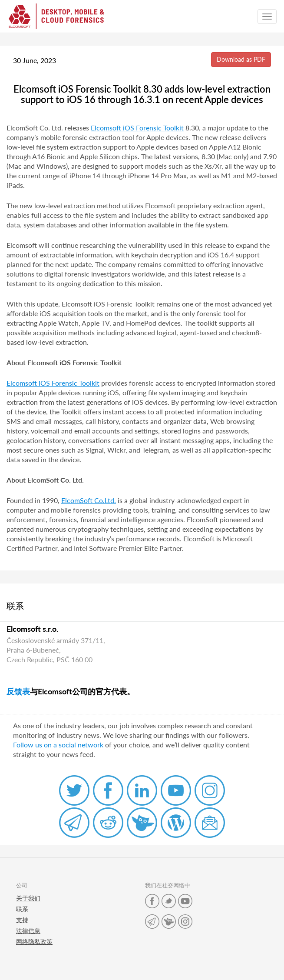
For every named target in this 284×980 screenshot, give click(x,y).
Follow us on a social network (58, 745)
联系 (22, 909)
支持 (22, 920)
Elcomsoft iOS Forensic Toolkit (137, 128)
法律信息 (28, 931)
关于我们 (28, 898)
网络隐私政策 (34, 942)
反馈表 (18, 691)
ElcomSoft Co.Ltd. (89, 500)
